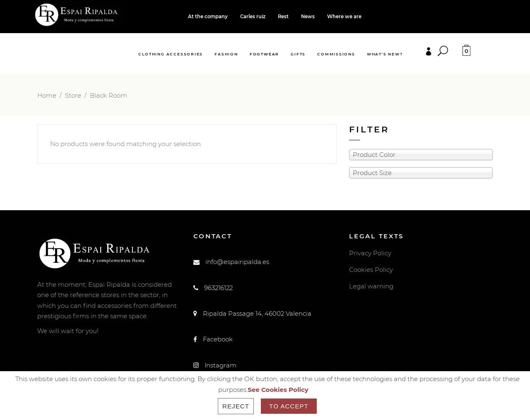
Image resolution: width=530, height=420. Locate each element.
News (308, 17)
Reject (236, 406)
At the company (208, 17)
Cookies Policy (371, 270)
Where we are (344, 17)
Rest (283, 17)
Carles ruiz (253, 17)
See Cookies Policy (278, 390)
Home (47, 95)
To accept (289, 406)
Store (73, 95)
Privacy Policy (370, 253)
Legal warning (371, 286)
